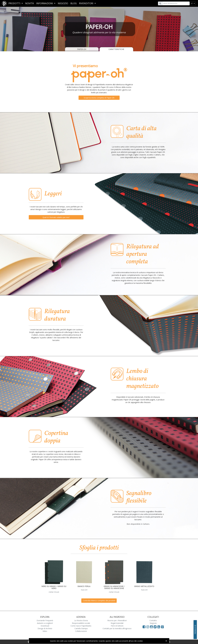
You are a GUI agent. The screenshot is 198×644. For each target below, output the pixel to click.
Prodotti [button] (15, 3)
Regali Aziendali (117, 623)
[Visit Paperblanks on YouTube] (152, 627)
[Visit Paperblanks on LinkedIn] (159, 627)
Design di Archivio (45, 628)
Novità (30, 3)
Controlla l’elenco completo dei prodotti (99, 601)
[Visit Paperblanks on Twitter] (155, 627)
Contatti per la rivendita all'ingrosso (117, 628)
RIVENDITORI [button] (86, 3)
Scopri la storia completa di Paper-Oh (99, 98)
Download (45, 626)
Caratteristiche (116, 49)
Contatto (153, 620)
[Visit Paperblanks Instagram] (148, 627)
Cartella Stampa (81, 628)
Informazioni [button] (45, 3)
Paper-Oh (82, 49)
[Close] (166, 641)
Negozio (63, 3)
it (192, 3)
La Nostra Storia (81, 620)
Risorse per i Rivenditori (117, 620)
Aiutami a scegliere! (45, 623)
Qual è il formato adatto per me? (56, 217)
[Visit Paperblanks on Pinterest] (162, 627)
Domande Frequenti (45, 620)
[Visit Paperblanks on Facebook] (144, 627)
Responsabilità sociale (81, 623)
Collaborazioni (81, 631)
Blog (74, 3)
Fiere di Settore (117, 626)
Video (45, 631)
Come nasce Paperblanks (81, 626)
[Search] (176, 3)
